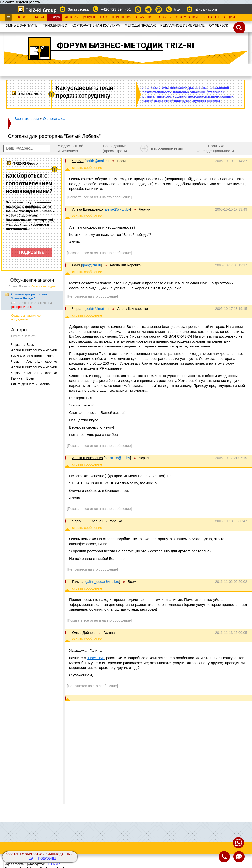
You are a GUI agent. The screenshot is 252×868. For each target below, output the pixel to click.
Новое (22, 17)
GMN (76, 265)
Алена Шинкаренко (87, 209)
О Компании (187, 17)
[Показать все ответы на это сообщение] (99, 197)
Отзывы (165, 17)
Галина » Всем (23, 378)
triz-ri (178, 9)
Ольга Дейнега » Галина (31, 384)
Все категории (27, 119)
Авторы (72, 17)
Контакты (211, 17)
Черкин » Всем (23, 345)
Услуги (89, 17)
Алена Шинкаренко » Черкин (34, 350)
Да (31, 859)
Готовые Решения (116, 17)
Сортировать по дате (44, 286)
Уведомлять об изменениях (71, 148)
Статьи (38, 17)
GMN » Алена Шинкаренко (32, 356)
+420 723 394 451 (116, 9)
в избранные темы (167, 148)
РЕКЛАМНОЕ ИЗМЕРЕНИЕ (182, 25)
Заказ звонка (78, 9)
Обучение (145, 17)
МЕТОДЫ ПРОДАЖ (140, 25)
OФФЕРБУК (219, 25)
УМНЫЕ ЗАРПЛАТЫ (22, 25)
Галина (78, 582)
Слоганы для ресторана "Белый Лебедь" (29, 296)
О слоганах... (54, 119)
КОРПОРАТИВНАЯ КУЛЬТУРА (96, 25)
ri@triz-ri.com (206, 9)
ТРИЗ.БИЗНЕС (55, 25)
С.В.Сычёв (53, 864)
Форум (55, 17)
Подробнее (47, 859)
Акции (229, 17)
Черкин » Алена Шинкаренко (34, 362)
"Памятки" (95, 658)
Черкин (78, 161)
